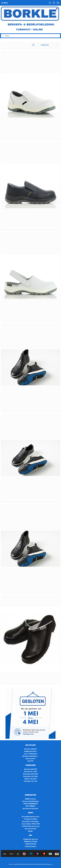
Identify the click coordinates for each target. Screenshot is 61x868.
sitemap (48, 864)
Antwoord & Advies (31, 819)
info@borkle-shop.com (30, 839)
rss (52, 864)
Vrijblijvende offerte (30, 751)
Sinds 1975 (30, 761)
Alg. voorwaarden (31, 829)
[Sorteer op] (45, 45)
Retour (30, 831)
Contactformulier (30, 846)
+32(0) (27, 844)
